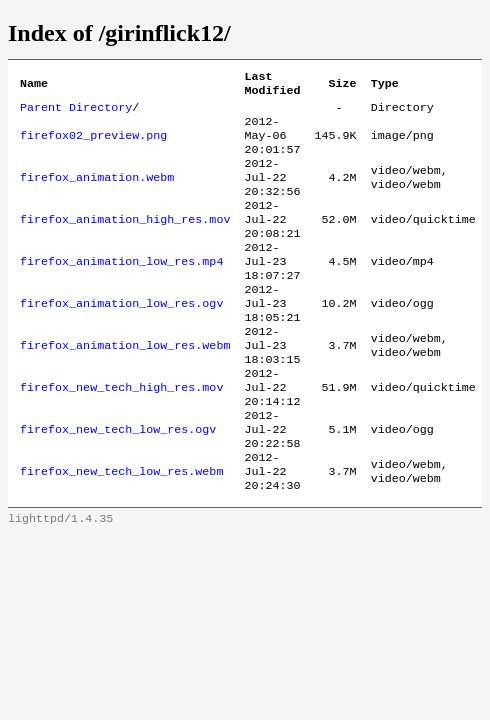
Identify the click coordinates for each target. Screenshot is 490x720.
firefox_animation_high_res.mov (125, 241)
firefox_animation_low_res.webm (125, 385)
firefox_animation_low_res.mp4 (121, 289)
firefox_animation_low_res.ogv (121, 337)
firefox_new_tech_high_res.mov (121, 433)
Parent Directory (76, 113)
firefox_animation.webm (97, 193)
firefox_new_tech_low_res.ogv (118, 481)
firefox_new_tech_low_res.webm (121, 529)
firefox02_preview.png (93, 145)
